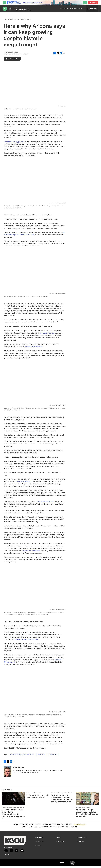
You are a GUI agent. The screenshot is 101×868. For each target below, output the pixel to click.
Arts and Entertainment (83, 809)
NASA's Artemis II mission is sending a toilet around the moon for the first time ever (62, 800)
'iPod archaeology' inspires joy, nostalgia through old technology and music (87, 815)
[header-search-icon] (85, 3)
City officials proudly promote (14, 144)
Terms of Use (39, 839)
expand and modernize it (31, 552)
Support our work (82, 839)
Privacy (59, 839)
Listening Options (61, 843)
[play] (5, 9)
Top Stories (53, 756)
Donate (94, 3)
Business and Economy (34, 795)
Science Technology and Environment (17, 21)
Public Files (38, 847)
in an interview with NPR (34, 348)
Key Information (40, 843)
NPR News (42, 756)
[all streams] (92, 9)
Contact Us (81, 843)
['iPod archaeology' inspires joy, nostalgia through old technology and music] (88, 801)
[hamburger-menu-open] (4, 3)
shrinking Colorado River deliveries (26, 641)
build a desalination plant (46, 503)
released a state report (48, 335)
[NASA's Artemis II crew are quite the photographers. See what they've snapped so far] (13, 801)
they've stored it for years (24, 483)
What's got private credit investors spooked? (38, 798)
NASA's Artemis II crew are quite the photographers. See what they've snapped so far (13, 816)
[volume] (10, 9)
